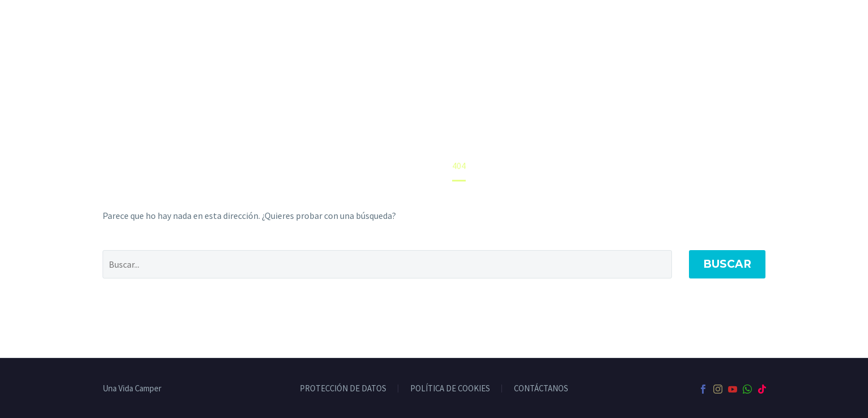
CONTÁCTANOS (541, 389)
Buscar (727, 264)
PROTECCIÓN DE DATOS (343, 389)
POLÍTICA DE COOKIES (450, 389)
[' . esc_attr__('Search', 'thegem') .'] (387, 264)
